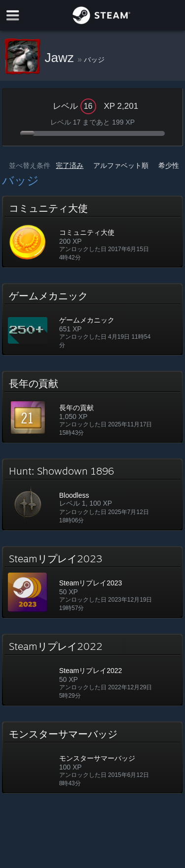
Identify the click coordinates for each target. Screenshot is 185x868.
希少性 (169, 165)
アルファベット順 (121, 165)
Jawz (61, 58)
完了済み (70, 165)
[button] (93, 232)
